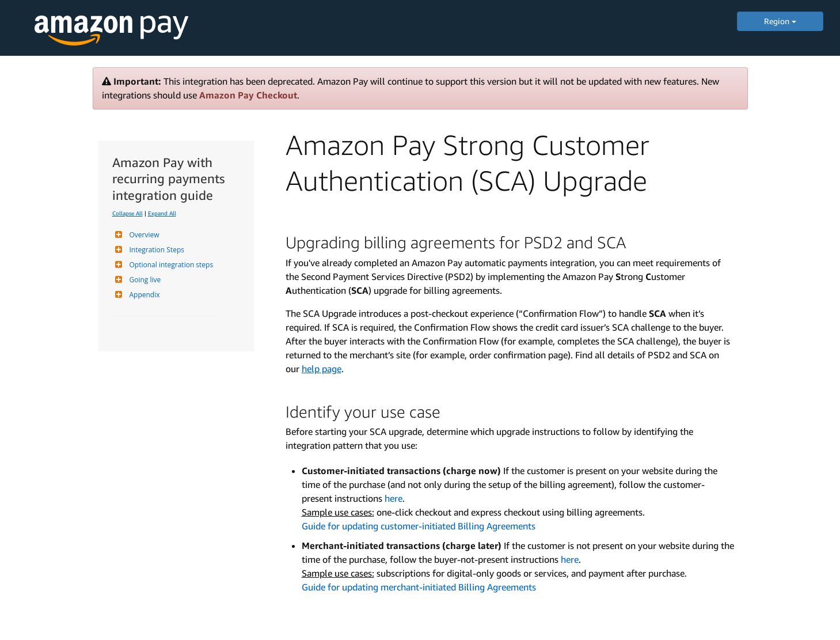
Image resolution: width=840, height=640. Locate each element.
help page (322, 369)
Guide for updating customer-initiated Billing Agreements (419, 526)
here (394, 498)
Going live (144, 280)
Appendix (143, 295)
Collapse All (128, 213)
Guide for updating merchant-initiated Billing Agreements (419, 587)
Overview (143, 235)
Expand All (162, 213)
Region (780, 21)
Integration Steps (155, 250)
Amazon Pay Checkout (248, 95)
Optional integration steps (170, 265)
